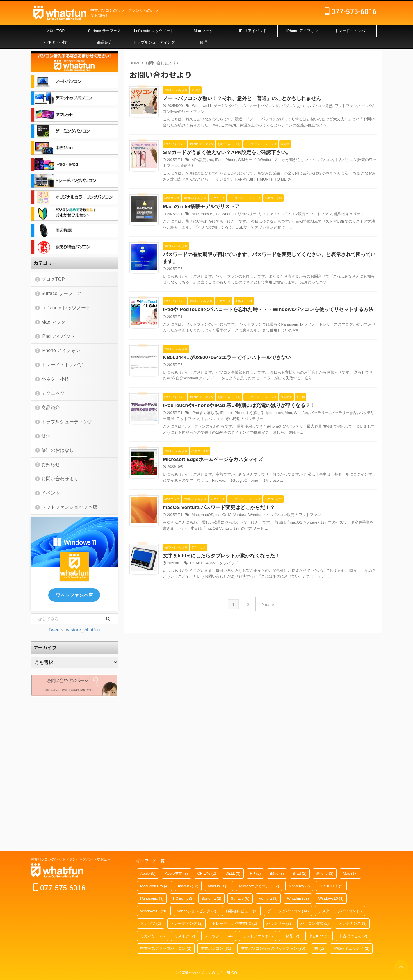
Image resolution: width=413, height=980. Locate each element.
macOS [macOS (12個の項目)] (188, 886)
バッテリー (339, 539)
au (239, 178)
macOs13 (250, 683)
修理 (204, 42)
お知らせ (48, 464)
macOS (235, 251)
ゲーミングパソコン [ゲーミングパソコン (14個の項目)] (288, 911)
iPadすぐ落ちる (233, 539)
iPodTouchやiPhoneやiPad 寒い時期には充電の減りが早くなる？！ (264, 531)
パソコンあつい (316, 106)
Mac (224, 251)
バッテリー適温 (204, 545)
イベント (48, 493)
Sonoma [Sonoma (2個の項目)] (211, 899)
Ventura (266, 683)
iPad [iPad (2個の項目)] (300, 874)
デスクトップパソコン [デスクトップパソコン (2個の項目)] (340, 911)
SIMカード (273, 178)
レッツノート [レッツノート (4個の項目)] (219, 936)
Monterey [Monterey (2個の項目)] (299, 886)
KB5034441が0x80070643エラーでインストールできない (252, 459)
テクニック (50, 393)
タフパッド (255, 755)
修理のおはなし (54, 450)
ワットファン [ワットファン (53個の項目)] (258, 936)
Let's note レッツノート (154, 31)
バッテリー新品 (362, 539)
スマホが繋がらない (314, 178)
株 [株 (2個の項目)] (319, 949)
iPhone (257, 178)
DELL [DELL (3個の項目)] (233, 874)
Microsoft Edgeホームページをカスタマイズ (239, 603)
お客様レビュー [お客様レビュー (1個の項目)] (242, 911)
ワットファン (364, 106)
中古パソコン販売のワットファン (218, 112)
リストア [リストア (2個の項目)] (185, 936)
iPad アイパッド (253, 31)
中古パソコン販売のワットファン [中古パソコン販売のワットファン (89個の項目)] (273, 949)
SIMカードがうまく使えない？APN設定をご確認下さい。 (252, 171)
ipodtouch (298, 539)
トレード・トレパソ (352, 31)
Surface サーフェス (105, 31)
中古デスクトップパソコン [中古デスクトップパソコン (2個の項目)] (166, 949)
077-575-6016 (351, 12)
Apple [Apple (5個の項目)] (148, 874)
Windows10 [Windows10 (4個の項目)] (331, 899)
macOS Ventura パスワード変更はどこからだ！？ (245, 675)
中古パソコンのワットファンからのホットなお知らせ (72, 860)
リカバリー (273, 251)
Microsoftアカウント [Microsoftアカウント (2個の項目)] (259, 886)
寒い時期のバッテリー (282, 545)
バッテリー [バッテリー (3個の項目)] (279, 924)
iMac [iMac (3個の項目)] (277, 874)
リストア (290, 251)
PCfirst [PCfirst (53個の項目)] (183, 899)
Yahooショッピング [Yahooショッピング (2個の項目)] (196, 911)
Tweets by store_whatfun (74, 629)
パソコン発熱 (341, 106)
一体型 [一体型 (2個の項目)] (291, 936)
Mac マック (203, 31)
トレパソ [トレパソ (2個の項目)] (151, 924)
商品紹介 (105, 42)
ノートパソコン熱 (288, 106)
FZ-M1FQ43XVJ (232, 755)
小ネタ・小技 (55, 42)
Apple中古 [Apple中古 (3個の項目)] (176, 874)
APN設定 (228, 178)
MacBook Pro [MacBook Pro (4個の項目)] (154, 886)
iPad (246, 178)
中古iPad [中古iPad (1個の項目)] (319, 936)
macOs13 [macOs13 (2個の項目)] (219, 886)
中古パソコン (342, 178)
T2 (245, 251)
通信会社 (232, 184)
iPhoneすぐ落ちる (274, 539)
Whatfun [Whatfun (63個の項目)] (298, 899)
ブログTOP (55, 31)
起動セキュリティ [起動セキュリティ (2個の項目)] (351, 949)
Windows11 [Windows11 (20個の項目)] (154, 911)
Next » (266, 818)
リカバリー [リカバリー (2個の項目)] (153, 936)
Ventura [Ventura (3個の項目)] (268, 899)
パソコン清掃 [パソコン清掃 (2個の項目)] (315, 924)
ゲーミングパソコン (257, 106)
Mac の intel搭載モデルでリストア (228, 243)
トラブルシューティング (154, 42)
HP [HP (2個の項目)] (255, 874)
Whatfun (290, 178)
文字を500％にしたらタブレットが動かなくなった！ (247, 748)
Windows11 (230, 106)
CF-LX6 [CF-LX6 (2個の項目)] (206, 874)
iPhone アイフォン (302, 31)
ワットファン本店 (74, 595)
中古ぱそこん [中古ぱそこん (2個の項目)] (353, 936)
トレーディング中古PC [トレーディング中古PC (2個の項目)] (235, 924)
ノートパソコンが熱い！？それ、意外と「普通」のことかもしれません (266, 99)
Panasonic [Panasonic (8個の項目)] (152, 899)
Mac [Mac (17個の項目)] (350, 874)
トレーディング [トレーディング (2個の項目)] (187, 924)
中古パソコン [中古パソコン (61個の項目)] (216, 949)
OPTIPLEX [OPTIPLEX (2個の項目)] (331, 886)
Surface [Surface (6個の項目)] (240, 899)
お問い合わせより (56, 479)
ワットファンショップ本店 (63, 507)
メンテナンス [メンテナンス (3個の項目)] (353, 924)
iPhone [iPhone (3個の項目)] (325, 874)
